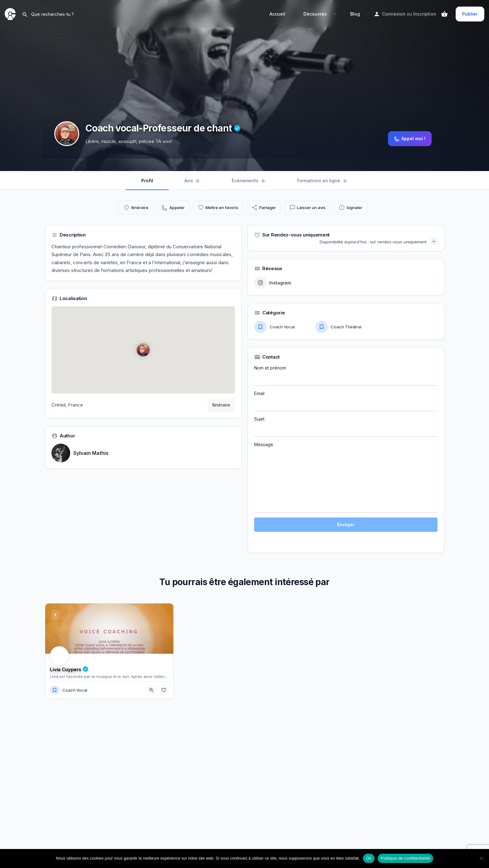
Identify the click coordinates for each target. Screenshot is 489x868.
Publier (470, 14)
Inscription (425, 14)
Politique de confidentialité (405, 858)
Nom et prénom (346, 375)
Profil (147, 181)
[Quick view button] (152, 690)
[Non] (481, 858)
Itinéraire (221, 405)
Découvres (315, 14)
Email (346, 401)
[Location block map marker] (143, 350)
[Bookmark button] (164, 690)
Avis (192, 181)
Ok (369, 858)
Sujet (346, 427)
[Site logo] (11, 14)
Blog (355, 14)
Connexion (394, 14)
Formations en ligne (322, 181)
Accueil (277, 14)
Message (346, 477)
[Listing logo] (67, 134)
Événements (249, 181)
